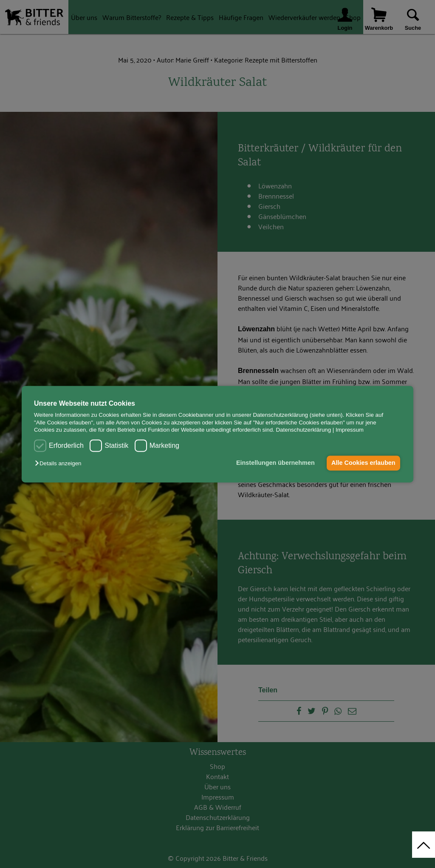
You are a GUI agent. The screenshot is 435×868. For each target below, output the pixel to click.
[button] (60, 464)
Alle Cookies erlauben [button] (363, 463)
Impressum (350, 430)
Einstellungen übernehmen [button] (275, 463)
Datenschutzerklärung (303, 430)
